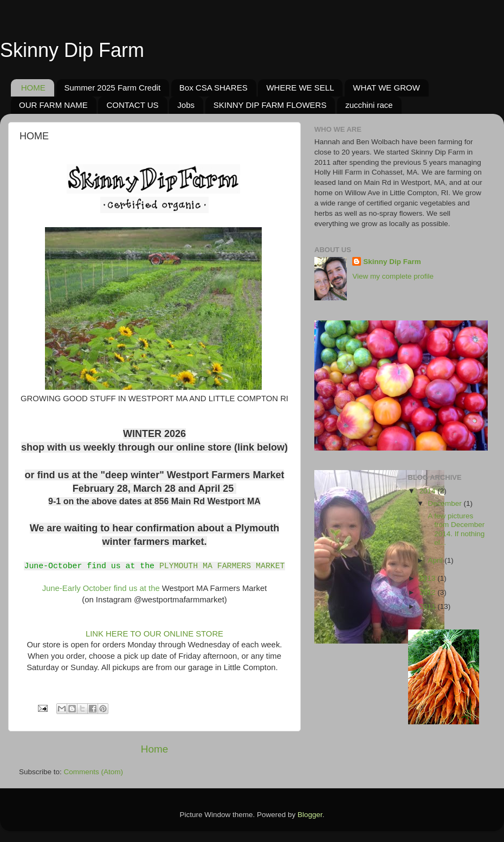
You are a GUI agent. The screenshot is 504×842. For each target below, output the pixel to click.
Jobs (186, 105)
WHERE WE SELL (300, 88)
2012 (428, 592)
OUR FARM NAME (53, 105)
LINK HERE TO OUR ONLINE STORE (153, 634)
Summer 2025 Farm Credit (113, 88)
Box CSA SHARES (214, 88)
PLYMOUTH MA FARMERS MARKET (222, 565)
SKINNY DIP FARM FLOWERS (270, 105)
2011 (428, 606)
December (446, 503)
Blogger (310, 815)
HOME (33, 88)
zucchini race (369, 105)
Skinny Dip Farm (72, 50)
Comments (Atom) (94, 772)
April (437, 560)
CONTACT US (132, 105)
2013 (428, 578)
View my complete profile (393, 276)
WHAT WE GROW (386, 88)
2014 (428, 491)
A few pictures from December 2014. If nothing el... (455, 529)
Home (154, 749)
